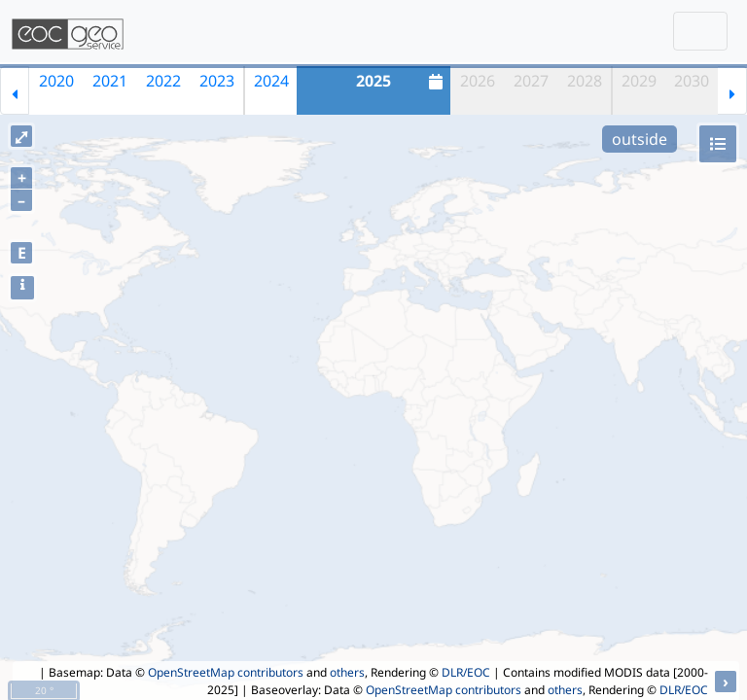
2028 (585, 81)
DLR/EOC (466, 672)
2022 (163, 81)
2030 (692, 81)
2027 (531, 81)
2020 (56, 81)
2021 (110, 81)
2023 (217, 81)
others (347, 672)
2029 (639, 81)
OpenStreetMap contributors (226, 672)
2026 (478, 81)
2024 (271, 81)
